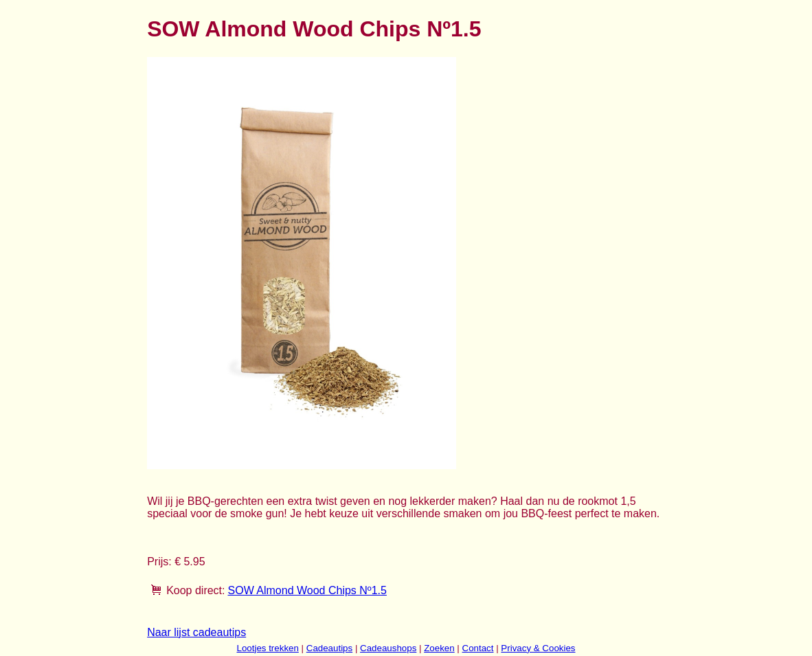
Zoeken (439, 648)
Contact (478, 648)
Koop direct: (195, 590)
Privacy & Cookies (538, 648)
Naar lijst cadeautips (196, 632)
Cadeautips (329, 648)
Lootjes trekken (267, 648)
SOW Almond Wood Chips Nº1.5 (307, 590)
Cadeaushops (388, 648)
